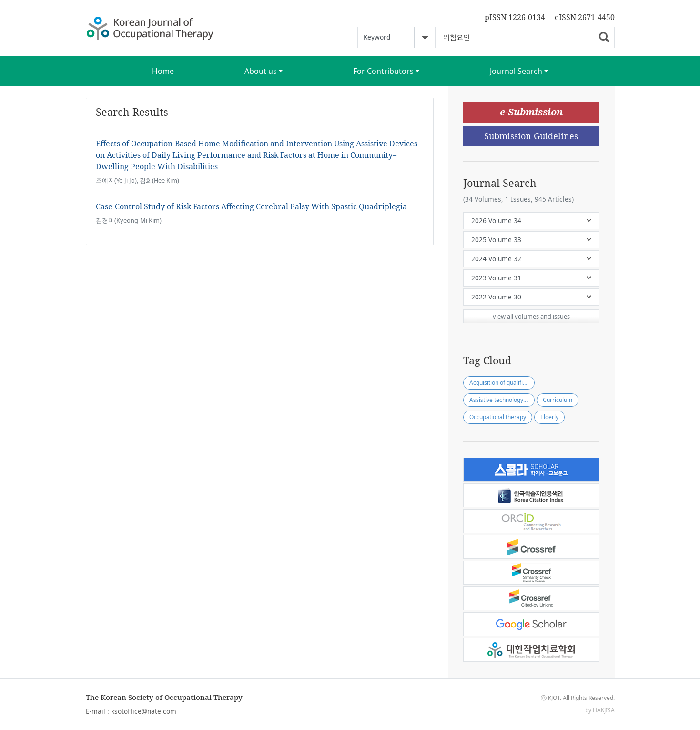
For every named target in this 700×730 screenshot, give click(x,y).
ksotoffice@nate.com (144, 711)
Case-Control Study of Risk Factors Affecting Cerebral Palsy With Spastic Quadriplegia (251, 206)
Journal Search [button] (516, 71)
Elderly (549, 417)
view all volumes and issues (531, 316)
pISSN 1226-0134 (515, 17)
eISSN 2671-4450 (585, 17)
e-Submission (531, 112)
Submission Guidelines (531, 136)
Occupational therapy (498, 417)
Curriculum (558, 400)
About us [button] (261, 71)
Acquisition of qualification (502, 383)
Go (604, 37)
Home (163, 71)
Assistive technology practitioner (502, 400)
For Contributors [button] (383, 71)
